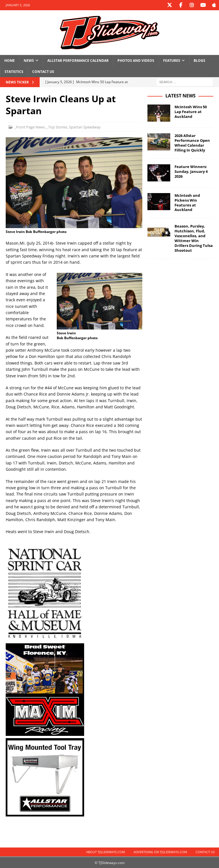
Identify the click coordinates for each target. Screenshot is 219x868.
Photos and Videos (136, 60)
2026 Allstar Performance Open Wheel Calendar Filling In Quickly (192, 143)
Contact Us (43, 71)
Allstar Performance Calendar (78, 60)
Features (172, 60)
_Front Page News (30, 127)
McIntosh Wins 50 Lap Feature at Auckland (191, 111)
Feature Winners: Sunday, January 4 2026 (191, 171)
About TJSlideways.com (106, 852)
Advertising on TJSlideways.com (160, 852)
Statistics (14, 71)
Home (10, 60)
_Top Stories (57, 127)
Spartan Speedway (85, 127)
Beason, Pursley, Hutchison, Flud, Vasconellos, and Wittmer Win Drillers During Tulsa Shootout (194, 238)
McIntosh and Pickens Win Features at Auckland (187, 202)
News (29, 60)
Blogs (199, 60)
